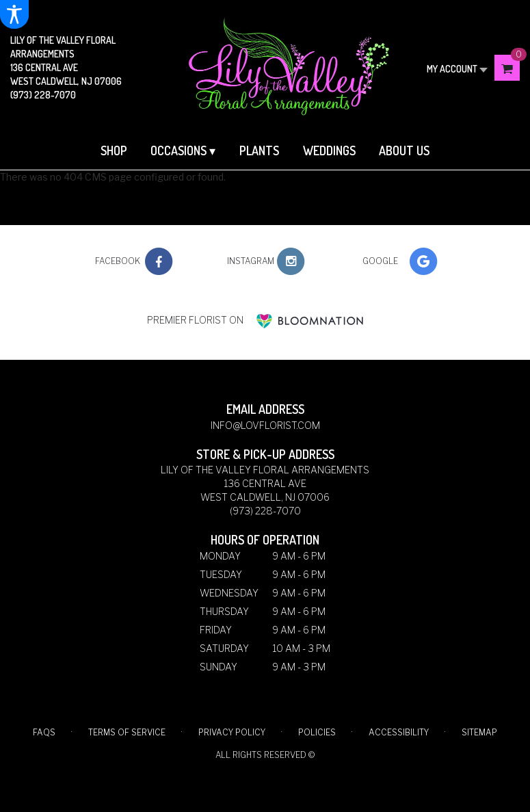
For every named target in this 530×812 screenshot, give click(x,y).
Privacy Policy (232, 732)
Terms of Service (127, 732)
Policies (317, 732)
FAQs (44, 732)
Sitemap (479, 732)
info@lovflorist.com (265, 425)
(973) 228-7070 (43, 95)
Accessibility (399, 732)
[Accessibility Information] (14, 14)
